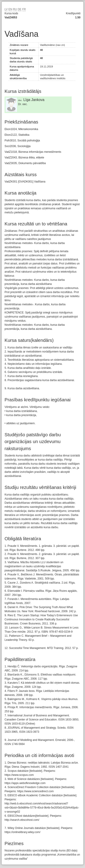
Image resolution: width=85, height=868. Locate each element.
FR (24, 9)
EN (10, 9)
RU (15, 9)
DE (20, 9)
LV (6, 9)
